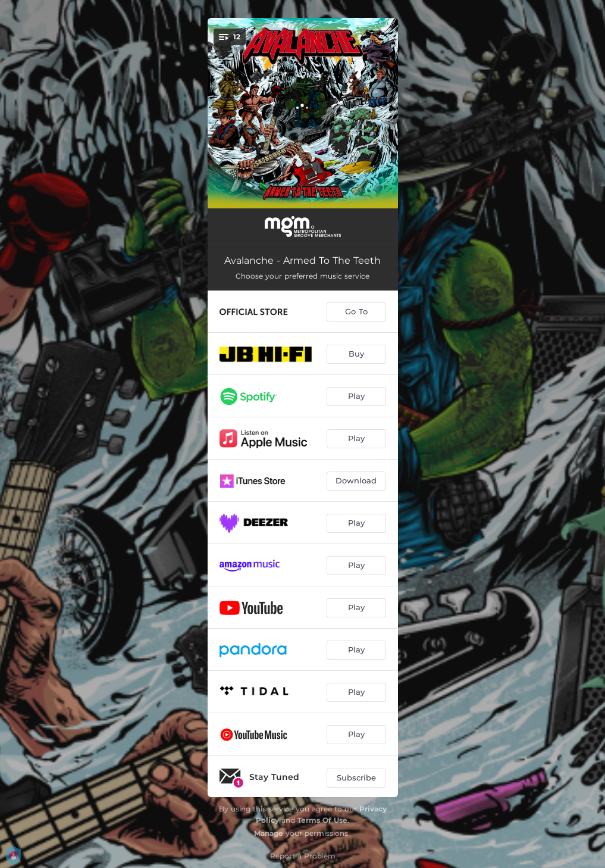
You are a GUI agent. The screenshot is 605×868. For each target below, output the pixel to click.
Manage (269, 833)
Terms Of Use (322, 820)
